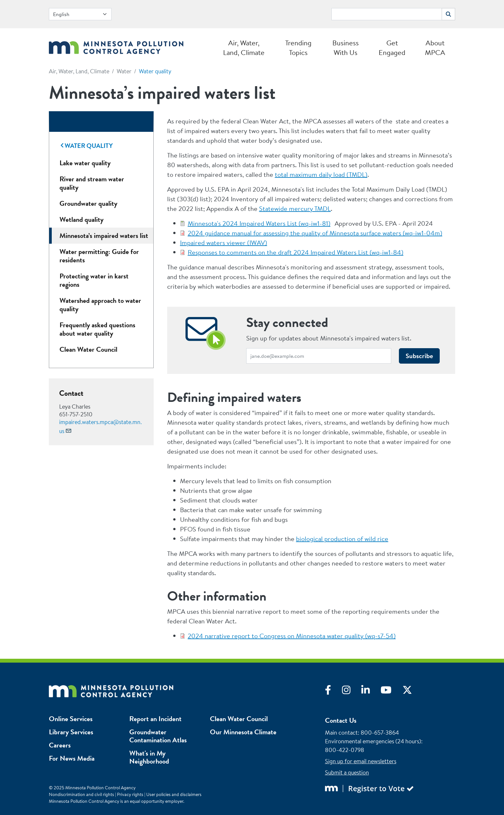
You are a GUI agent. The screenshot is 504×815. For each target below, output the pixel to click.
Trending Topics (298, 48)
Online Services (71, 719)
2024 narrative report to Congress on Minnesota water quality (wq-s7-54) (292, 636)
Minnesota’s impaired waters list (104, 235)
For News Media (72, 758)
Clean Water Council (88, 349)
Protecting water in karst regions (94, 280)
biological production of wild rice (342, 539)
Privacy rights (130, 794)
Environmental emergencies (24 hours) (373, 741)
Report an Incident (155, 719)
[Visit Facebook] (333, 692)
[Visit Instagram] (352, 692)
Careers (60, 745)
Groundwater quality (88, 203)
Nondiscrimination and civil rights (81, 794)
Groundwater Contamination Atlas (158, 736)
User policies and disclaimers (174, 794)
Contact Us (341, 720)
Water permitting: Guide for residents (99, 256)
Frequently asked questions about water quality (97, 329)
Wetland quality (81, 219)
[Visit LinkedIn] (371, 692)
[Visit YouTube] (392, 692)
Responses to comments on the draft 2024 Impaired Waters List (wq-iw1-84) (296, 252)
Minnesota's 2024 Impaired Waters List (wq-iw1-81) (259, 223)
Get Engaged (392, 48)
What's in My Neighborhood (149, 757)
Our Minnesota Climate (243, 732)
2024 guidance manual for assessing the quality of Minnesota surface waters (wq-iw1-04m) (315, 233)
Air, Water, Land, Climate (244, 48)
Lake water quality (85, 163)
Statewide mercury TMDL (295, 208)
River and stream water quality (92, 183)
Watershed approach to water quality (100, 305)
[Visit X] (412, 692)
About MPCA (435, 48)
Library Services (71, 732)
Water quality (155, 71)
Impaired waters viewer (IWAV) (224, 243)
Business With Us (346, 48)
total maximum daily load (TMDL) (321, 174)
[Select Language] (80, 14)
